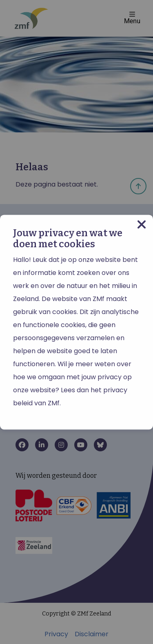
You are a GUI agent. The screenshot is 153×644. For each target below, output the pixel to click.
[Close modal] (142, 225)
